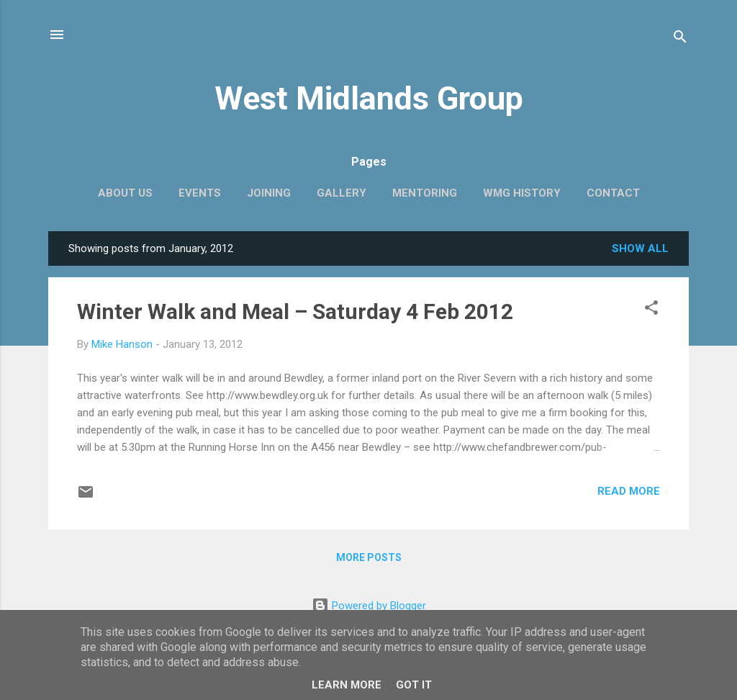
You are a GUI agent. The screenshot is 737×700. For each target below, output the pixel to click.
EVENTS (200, 193)
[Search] (680, 39)
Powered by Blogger (369, 606)
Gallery (342, 193)
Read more (629, 491)
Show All (640, 248)
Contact (613, 193)
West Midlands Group (369, 98)
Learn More (347, 685)
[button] (651, 310)
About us (125, 193)
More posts (369, 557)
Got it (414, 685)
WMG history (522, 193)
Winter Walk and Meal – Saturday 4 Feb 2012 (295, 311)
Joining (269, 193)
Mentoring (425, 193)
